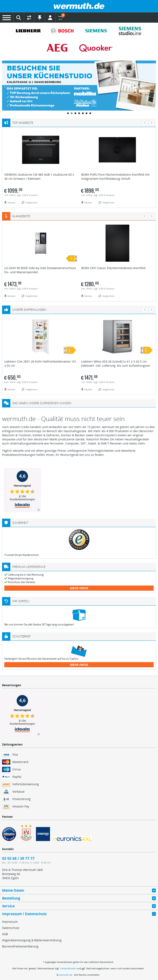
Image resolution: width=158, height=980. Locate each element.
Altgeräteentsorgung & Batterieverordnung (32, 940)
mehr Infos (79, 588)
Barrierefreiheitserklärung (20, 946)
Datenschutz (11, 928)
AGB (5, 934)
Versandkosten (68, 968)
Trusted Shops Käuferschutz (22, 555)
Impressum (10, 922)
